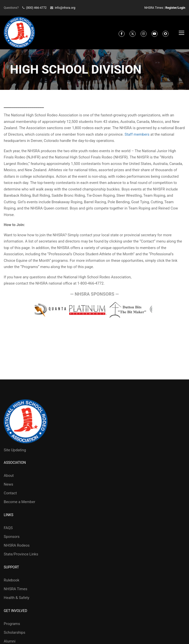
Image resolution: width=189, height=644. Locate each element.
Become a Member (19, 502)
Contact (10, 493)
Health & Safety (16, 598)
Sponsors (12, 537)
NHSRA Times (154, 8)
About (9, 476)
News (8, 484)
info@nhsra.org (65, 8)
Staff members (137, 134)
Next (157, 310)
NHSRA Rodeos (17, 545)
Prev (30, 310)
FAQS (8, 528)
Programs (12, 624)
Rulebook (11, 580)
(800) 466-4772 (36, 8)
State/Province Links (21, 554)
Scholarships (14, 632)
